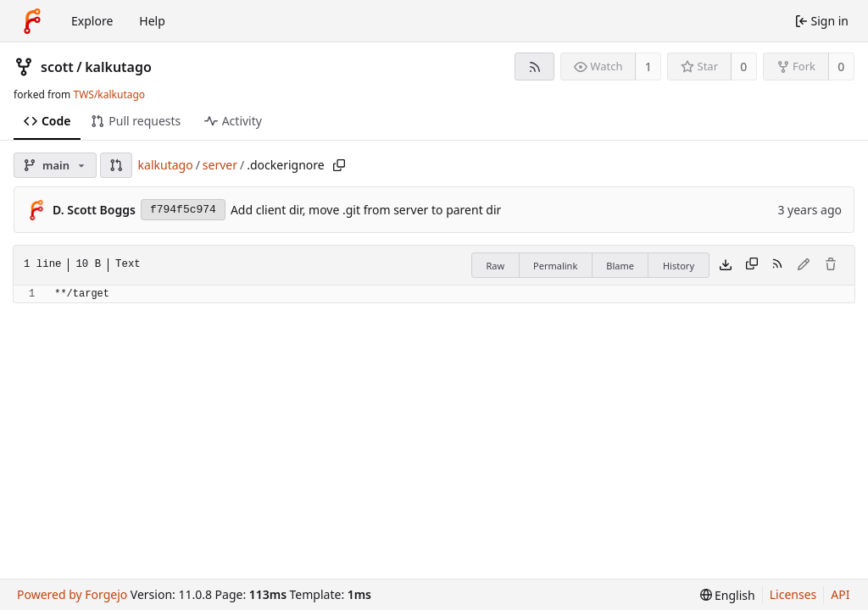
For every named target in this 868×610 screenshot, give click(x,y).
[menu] (728, 595)
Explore (92, 21)
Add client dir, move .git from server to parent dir (366, 210)
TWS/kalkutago (109, 94)
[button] (116, 165)
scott (57, 67)
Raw (495, 266)
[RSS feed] (534, 67)
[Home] (32, 21)
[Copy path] (339, 165)
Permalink (555, 266)
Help (152, 21)
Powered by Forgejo (72, 594)
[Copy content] (752, 265)
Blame (620, 266)
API (840, 594)
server (220, 165)
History (679, 266)
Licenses (793, 594)
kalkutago (118, 67)
